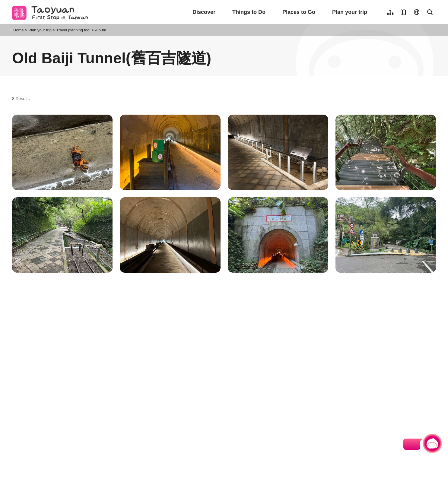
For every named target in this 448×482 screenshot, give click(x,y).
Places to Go (299, 12)
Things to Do (249, 12)
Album (101, 30)
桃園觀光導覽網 (52, 12)
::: (10, 30)
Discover (204, 12)
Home (19, 30)
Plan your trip (350, 12)
